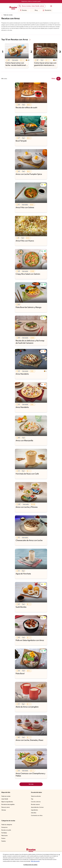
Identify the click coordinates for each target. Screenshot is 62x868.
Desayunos (5, 827)
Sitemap (4, 810)
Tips (32, 799)
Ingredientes (34, 810)
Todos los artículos (36, 796)
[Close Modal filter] (58, 79)
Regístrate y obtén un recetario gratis (31, 2)
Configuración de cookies (30, 865)
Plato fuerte (5, 836)
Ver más (31, 784)
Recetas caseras (36, 805)
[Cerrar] (59, 855)
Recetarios (47, 10)
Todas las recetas (8, 15)
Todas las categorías (7, 825)
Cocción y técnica (36, 802)
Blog (35, 10)
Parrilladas (4, 833)
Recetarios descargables (8, 805)
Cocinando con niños (37, 816)
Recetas (23, 10)
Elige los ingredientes (7, 802)
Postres (4, 838)
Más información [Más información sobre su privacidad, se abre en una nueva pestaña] (47, 861)
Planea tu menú (6, 807)
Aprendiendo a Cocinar (37, 807)
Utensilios (34, 813)
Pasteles (4, 841)
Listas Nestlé (5, 799)
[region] (31, 860)
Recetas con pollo (6, 830)
